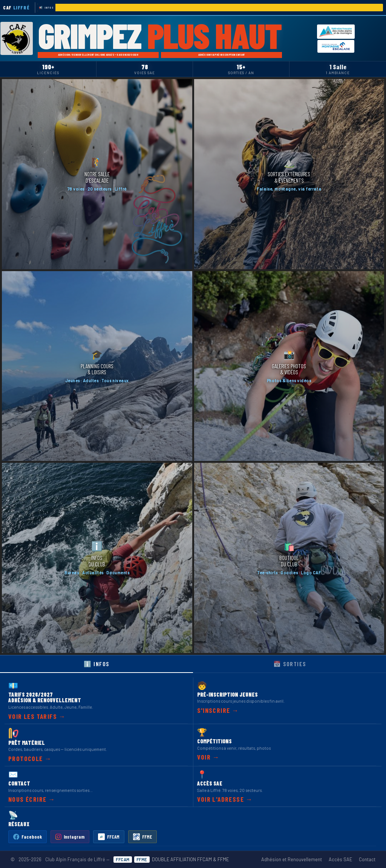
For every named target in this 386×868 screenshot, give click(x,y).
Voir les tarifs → (37, 716)
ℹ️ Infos (96, 664)
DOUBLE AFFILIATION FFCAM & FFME (171, 860)
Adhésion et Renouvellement (292, 859)
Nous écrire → (32, 799)
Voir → (208, 757)
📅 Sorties (289, 664)
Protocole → (30, 758)
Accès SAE (340, 859)
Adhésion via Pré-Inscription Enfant (222, 55)
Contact (367, 859)
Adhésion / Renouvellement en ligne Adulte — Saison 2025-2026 (98, 55)
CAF (16, 8)
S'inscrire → (218, 710)
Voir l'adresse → (225, 799)
